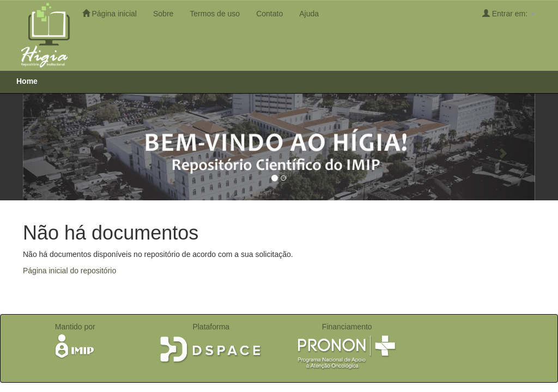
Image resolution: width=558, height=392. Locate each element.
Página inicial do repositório (69, 271)
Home (27, 81)
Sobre (163, 14)
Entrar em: (509, 13)
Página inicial (110, 13)
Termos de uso (215, 14)
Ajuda (309, 14)
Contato (269, 14)
